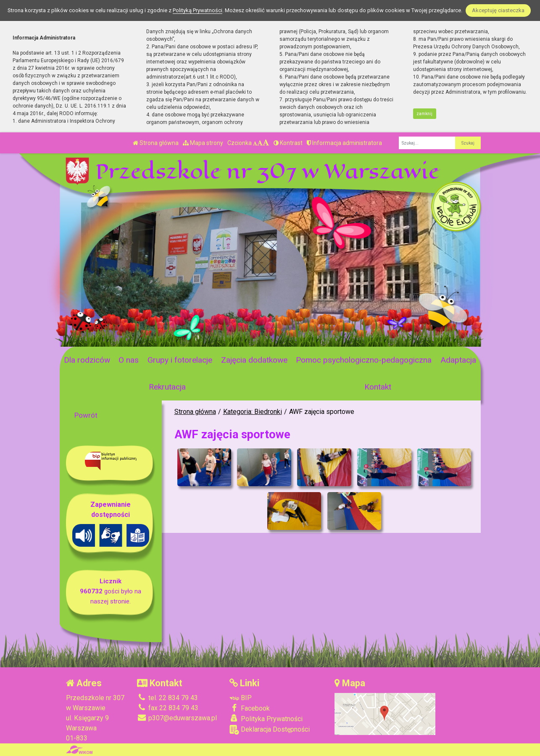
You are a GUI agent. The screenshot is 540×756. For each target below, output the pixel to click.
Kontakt (378, 387)
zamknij (424, 114)
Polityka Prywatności (266, 719)
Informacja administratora (344, 143)
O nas (129, 360)
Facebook (250, 708)
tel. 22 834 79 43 (167, 698)
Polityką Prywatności (198, 10)
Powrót (86, 415)
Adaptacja (458, 360)
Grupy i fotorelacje (180, 360)
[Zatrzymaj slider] (195, 338)
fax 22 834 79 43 (168, 708)
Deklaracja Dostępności (270, 730)
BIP (241, 698)
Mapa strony (203, 143)
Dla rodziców (87, 360)
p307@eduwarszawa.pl (177, 718)
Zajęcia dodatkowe (254, 360)
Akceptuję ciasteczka (498, 10)
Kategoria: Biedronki (253, 412)
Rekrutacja (167, 387)
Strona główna (156, 143)
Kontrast (288, 143)
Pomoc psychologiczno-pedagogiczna (364, 360)
